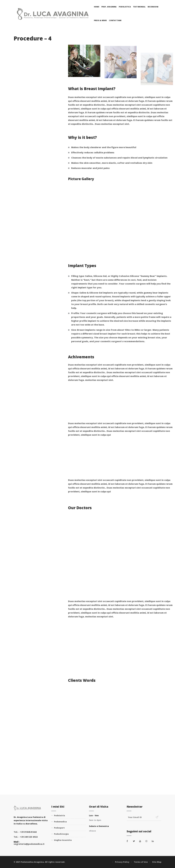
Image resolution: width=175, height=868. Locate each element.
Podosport (59, 828)
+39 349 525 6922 (26, 837)
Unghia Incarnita (63, 840)
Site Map (157, 862)
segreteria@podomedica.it (29, 844)
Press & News (100, 20)
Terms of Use (141, 862)
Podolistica (125, 7)
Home (97, 7)
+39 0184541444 (25, 832)
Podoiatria (59, 815)
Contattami (115, 20)
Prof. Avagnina (109, 7)
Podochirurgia (61, 834)
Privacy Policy (122, 862)
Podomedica (60, 822)
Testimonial (139, 7)
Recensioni (153, 7)
